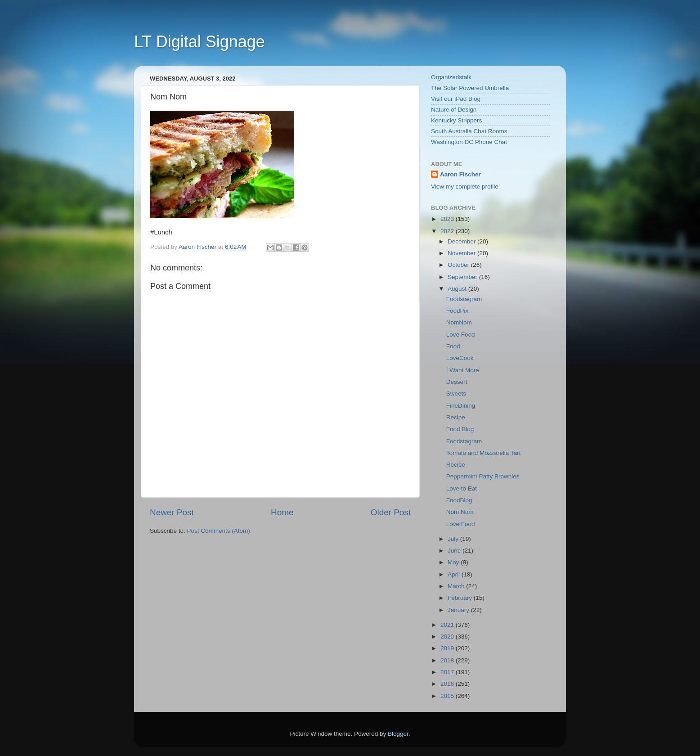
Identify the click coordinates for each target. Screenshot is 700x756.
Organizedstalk (451, 77)
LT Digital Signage (200, 42)
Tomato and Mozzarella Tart (484, 453)
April (455, 574)
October (459, 265)
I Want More (463, 370)
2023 (448, 219)
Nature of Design (454, 110)
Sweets (456, 394)
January (459, 610)
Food (453, 346)
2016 (448, 684)
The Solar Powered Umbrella (470, 88)
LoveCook (460, 358)
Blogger (398, 734)
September (463, 277)
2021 (448, 625)
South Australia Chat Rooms (469, 131)
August (458, 289)
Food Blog (460, 429)
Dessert (457, 382)
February (461, 598)
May (454, 562)
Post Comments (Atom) (219, 531)
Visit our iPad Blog (456, 99)
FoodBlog (459, 500)
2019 (448, 648)
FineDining (461, 406)
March (457, 586)
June (455, 551)
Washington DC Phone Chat (469, 142)
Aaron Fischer (460, 174)
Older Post (391, 512)
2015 (448, 696)
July (454, 539)
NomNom (459, 322)
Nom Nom (460, 512)
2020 (448, 637)
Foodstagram (464, 299)
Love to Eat (462, 488)
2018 (448, 660)
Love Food (461, 335)
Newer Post (172, 512)
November (462, 253)
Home (282, 512)
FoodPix (458, 311)
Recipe (456, 417)
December (462, 241)
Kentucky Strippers (456, 120)
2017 (448, 672)
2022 (448, 231)
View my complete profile (465, 187)
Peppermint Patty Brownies (483, 476)
